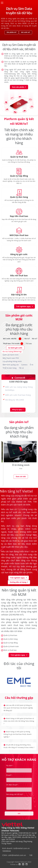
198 (31, 855)
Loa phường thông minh (12, 361)
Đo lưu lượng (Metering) (12, 351)
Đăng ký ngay (18, 410)
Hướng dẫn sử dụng (19, 582)
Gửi (19, 813)
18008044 (6, 851)
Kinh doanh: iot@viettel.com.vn (16, 848)
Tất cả (21, 368)
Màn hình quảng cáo (11, 365)
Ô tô (32, 365)
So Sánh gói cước (15, 348)
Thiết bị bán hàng (10, 368)
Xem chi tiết (21, 477)
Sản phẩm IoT (12, 32)
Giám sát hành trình (11, 355)
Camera (24, 365)
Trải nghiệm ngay (25, 306)
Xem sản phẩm (19, 87)
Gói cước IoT (26, 32)
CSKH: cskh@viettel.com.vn (14, 855)
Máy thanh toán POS (11, 358)
